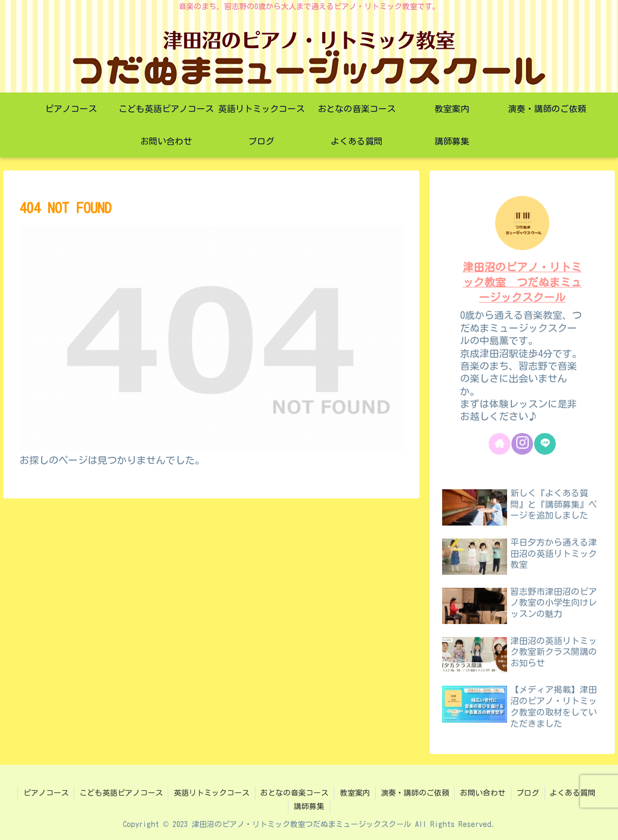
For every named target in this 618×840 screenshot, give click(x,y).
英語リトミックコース (211, 793)
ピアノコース (44, 793)
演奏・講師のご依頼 (416, 793)
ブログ (529, 793)
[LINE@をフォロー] (545, 444)
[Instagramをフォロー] (522, 444)
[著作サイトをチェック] (499, 444)
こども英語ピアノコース (120, 793)
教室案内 (355, 793)
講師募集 (309, 806)
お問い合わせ (484, 793)
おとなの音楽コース (294, 793)
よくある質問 (575, 793)
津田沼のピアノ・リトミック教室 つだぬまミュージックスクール (522, 282)
